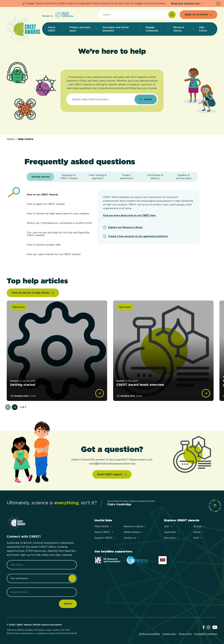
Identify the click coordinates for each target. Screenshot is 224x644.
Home (10, 139)
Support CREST (105, 538)
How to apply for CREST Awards (46, 204)
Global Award (133, 532)
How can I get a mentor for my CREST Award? (54, 254)
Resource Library (135, 526)
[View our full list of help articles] (33, 293)
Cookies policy (169, 634)
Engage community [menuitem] (157, 29)
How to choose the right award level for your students (58, 214)
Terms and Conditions (149, 634)
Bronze (199, 526)
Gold (198, 538)
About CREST (104, 532)
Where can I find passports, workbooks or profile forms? (59, 223)
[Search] (172, 15)
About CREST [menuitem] (56, 29)
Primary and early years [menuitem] (84, 29)
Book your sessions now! (187, 3)
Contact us (131, 538)
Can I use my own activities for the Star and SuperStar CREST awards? (58, 234)
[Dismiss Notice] (218, 4)
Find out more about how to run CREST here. (130, 215)
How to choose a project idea (44, 245)
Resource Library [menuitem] (184, 29)
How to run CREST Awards (42, 195)
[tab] (40, 177)
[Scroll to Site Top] (215, 506)
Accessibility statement (206, 634)
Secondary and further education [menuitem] (122, 29)
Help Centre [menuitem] (203, 29)
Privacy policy (185, 634)
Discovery (171, 538)
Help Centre (26, 139)
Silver (199, 532)
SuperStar (172, 532)
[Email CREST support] (112, 474)
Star (168, 526)
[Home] (23, 29)
